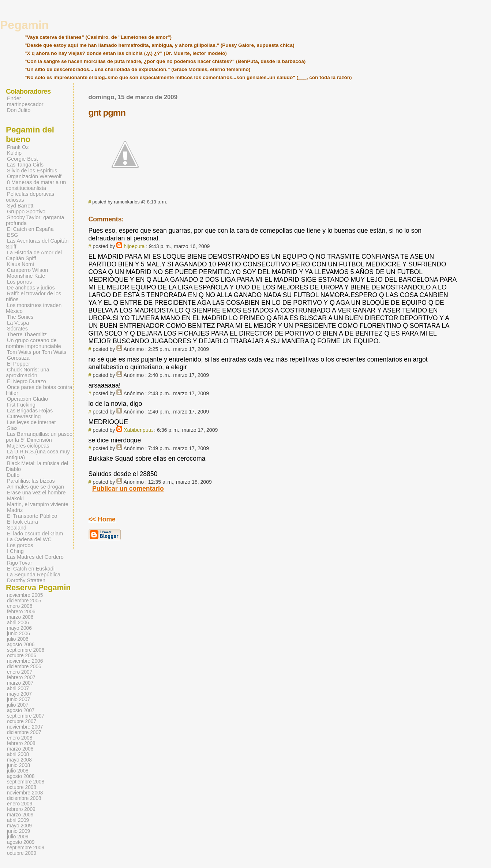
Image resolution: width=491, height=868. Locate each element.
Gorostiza (18, 358)
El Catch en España (30, 229)
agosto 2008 (21, 776)
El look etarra (23, 522)
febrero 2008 (21, 743)
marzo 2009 (20, 815)
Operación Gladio (27, 399)
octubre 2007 (22, 721)
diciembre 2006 (24, 667)
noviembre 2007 (25, 727)
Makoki (15, 498)
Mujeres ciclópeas (28, 446)
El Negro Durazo (27, 381)
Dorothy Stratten (26, 580)
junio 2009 (18, 831)
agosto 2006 (21, 645)
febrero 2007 (21, 678)
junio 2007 (18, 699)
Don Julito (19, 110)
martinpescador (25, 104)
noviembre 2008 (25, 793)
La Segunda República (34, 575)
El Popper (18, 364)
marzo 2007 (20, 683)
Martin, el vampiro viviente (38, 504)
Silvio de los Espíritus (32, 171)
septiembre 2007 (26, 716)
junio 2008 (18, 765)
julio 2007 (18, 705)
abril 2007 (18, 689)
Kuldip (14, 153)
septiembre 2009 (26, 848)
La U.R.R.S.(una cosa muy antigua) (38, 454)
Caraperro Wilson (27, 270)
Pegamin (24, 25)
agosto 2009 (21, 842)
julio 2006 (18, 639)
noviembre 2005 (25, 595)
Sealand (17, 528)
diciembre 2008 (24, 798)
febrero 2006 (21, 612)
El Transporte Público (32, 516)
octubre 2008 (22, 787)
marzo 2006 (20, 617)
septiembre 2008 (26, 782)
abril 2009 (18, 820)
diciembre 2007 (24, 732)
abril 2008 (18, 754)
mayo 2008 (19, 760)
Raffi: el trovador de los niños (33, 296)
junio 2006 (18, 634)
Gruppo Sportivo (26, 212)
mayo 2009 (19, 826)
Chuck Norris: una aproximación (28, 373)
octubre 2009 (22, 853)
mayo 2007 (19, 694)
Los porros (19, 282)
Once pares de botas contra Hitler (39, 390)
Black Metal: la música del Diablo (37, 466)
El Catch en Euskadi (31, 569)
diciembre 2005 (24, 601)
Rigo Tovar (20, 563)
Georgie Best (22, 159)
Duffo (13, 475)
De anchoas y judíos (31, 288)
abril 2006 (18, 623)
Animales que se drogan (35, 487)
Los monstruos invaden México (34, 308)
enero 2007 (20, 672)
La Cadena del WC (29, 539)
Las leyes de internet (31, 422)
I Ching (15, 551)
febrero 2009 (21, 809)
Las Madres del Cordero (35, 557)
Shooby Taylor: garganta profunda (35, 220)
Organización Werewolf (34, 176)
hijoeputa (134, 246)
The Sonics (20, 317)
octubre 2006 (22, 656)
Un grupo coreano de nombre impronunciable (33, 343)
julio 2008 (18, 771)
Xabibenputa (138, 430)
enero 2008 (20, 738)
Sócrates (17, 329)
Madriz (15, 510)
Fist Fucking (21, 405)
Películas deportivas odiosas (30, 197)
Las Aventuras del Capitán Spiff (37, 244)
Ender (14, 98)
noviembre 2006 (25, 661)
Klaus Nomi (20, 264)
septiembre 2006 (26, 650)
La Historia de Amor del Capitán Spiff (34, 255)
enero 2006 (20, 606)
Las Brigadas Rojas (30, 411)
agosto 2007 (21, 710)
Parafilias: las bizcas (31, 481)
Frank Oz (18, 147)
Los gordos (20, 545)
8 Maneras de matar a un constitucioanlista (36, 185)
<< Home (102, 519)
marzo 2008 (20, 749)
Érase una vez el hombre (36, 493)
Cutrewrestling (24, 416)
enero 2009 (20, 804)
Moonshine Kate (26, 276)
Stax (12, 428)
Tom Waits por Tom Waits (37, 352)
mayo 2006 (19, 628)
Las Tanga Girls (25, 165)
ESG (13, 235)
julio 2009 (18, 837)
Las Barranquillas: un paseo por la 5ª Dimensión (39, 437)
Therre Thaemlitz (27, 334)
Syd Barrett (20, 206)
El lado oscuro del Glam (35, 534)
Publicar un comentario (128, 489)
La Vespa (18, 323)
